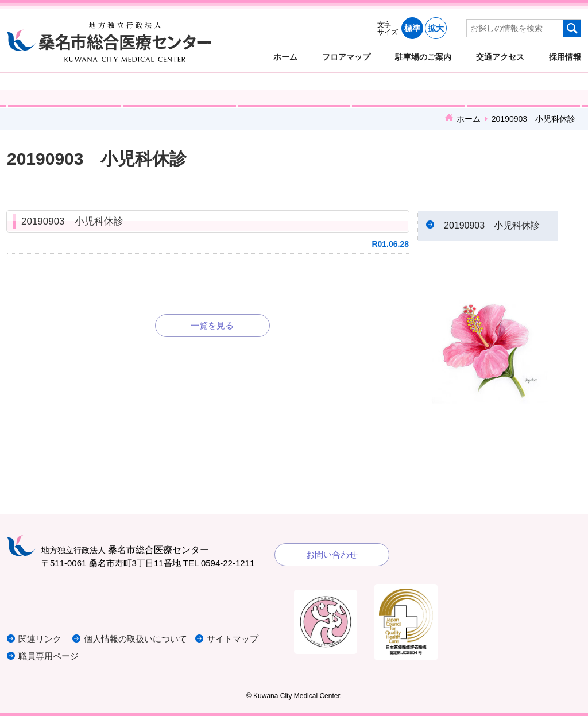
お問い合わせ (332, 554)
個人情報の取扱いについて (136, 639)
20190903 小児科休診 (72, 221)
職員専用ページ (49, 656)
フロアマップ (346, 57)
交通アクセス (500, 57)
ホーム (285, 57)
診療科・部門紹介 (409, 90)
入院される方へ (179, 90)
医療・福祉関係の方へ (294, 90)
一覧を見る (212, 325)
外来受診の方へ (65, 90)
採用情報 (565, 57)
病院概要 (523, 90)
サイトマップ (233, 639)
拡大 (436, 28)
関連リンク (40, 639)
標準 (412, 28)
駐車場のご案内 (423, 57)
